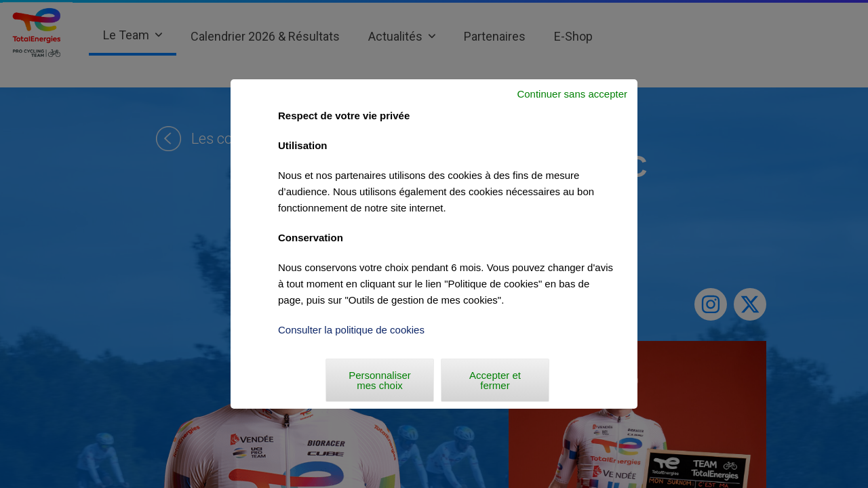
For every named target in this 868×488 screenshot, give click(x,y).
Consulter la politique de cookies (351, 330)
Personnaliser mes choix (380, 380)
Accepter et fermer (495, 380)
